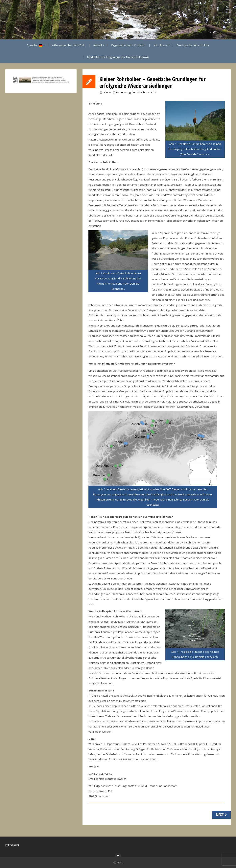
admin (107, 92)
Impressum (12, 845)
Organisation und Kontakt (128, 45)
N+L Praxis (160, 45)
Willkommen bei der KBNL (68, 45)
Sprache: (35, 45)
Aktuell (97, 45)
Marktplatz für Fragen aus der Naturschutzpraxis (118, 57)
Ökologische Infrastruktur (193, 45)
